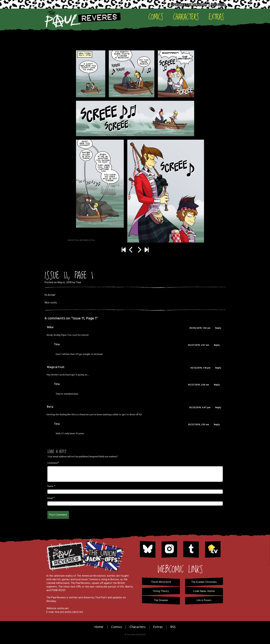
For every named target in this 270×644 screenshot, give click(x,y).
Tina (78, 283)
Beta (50, 407)
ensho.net (63, 608)
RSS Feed (218, 5)
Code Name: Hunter (204, 591)
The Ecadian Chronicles (204, 582)
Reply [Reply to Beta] (218, 408)
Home (99, 627)
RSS (173, 627)
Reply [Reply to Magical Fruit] (218, 368)
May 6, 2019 (65, 283)
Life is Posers (204, 600)
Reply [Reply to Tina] (217, 345)
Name (50, 486)
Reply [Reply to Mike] (218, 328)
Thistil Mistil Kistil (161, 582)
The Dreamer (161, 600)
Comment (53, 463)
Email (50, 498)
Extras (216, 17)
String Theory (161, 591)
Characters (186, 17)
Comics (156, 17)
